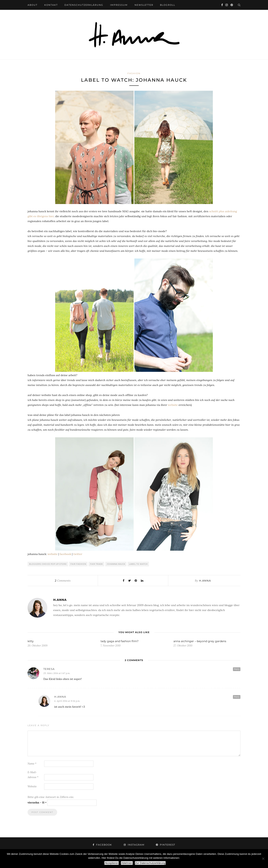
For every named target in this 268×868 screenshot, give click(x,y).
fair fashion (78, 564)
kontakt (51, 5)
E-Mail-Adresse (33, 775)
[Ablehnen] (263, 859)
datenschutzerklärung (84, 5)
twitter (78, 554)
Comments (63, 581)
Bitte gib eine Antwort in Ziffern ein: (51, 797)
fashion (134, 73)
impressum (119, 5)
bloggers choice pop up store (48, 564)
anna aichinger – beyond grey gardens (200, 641)
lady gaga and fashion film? (120, 641)
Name (32, 764)
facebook (65, 554)
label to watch (138, 564)
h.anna (205, 581)
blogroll (168, 5)
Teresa (49, 669)
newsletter (144, 5)
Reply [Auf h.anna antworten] (237, 697)
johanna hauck (116, 564)
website (173, 405)
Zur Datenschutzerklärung (150, 863)
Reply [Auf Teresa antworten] (237, 669)
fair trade (96, 564)
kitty (31, 641)
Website (32, 786)
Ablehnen (127, 863)
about (33, 5)
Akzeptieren (112, 863)
